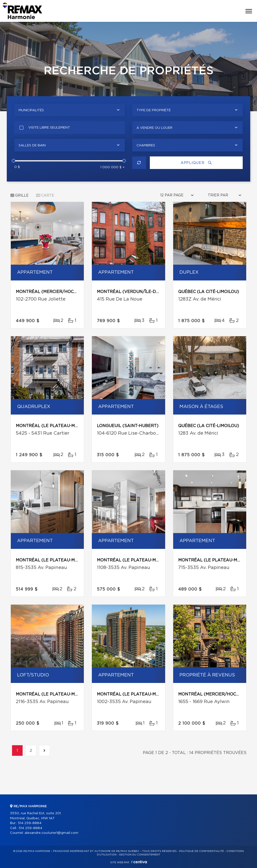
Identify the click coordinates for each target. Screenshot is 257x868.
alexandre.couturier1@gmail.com (51, 833)
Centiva (139, 862)
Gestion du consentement (140, 855)
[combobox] (70, 110)
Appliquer (196, 163)
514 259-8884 (30, 823)
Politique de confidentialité (202, 851)
